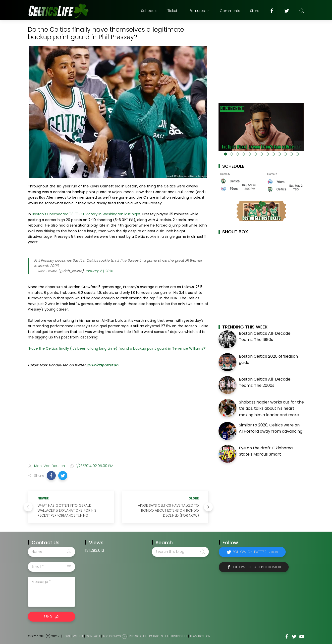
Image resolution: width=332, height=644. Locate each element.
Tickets (173, 11)
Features (200, 11)
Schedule (149, 11)
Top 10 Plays (112, 636)
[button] (51, 476)
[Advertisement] (118, 420)
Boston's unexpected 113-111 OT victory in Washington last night (86, 214)
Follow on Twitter (255, 552)
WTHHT (78, 636)
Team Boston (200, 636)
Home (67, 636)
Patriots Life (159, 636)
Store (255, 11)
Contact (93, 636)
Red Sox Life (138, 636)
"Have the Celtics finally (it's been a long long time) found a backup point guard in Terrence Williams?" (117, 348)
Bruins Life (179, 636)
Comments (230, 11)
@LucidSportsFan (102, 365)
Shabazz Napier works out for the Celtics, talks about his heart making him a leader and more (271, 408)
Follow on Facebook (256, 567)
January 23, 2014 (99, 271)
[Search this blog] (180, 552)
